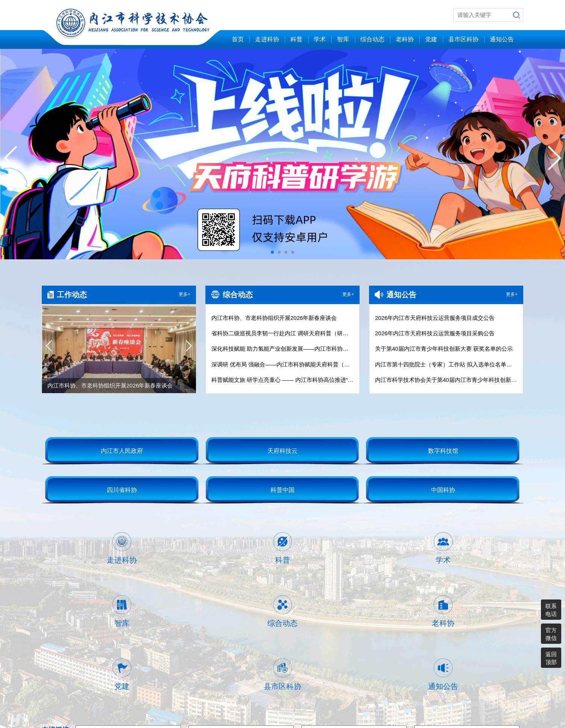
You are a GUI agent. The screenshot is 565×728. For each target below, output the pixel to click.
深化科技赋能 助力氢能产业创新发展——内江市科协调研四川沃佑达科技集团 (282, 349)
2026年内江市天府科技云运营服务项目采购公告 (435, 333)
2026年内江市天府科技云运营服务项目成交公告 (435, 318)
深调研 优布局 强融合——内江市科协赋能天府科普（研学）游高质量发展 (282, 364)
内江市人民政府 (122, 451)
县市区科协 (463, 39)
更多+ (185, 294)
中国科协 (443, 490)
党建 (431, 39)
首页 (238, 39)
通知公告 (502, 39)
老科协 (405, 39)
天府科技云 (282, 451)
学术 (320, 39)
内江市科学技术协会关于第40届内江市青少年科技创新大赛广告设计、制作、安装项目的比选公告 (446, 380)
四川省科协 (122, 490)
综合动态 (372, 39)
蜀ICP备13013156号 (497, 695)
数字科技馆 (443, 451)
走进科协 (267, 39)
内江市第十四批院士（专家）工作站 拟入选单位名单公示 (446, 364)
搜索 (516, 15)
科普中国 (282, 490)
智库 (343, 39)
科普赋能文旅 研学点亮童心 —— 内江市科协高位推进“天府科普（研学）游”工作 (282, 380)
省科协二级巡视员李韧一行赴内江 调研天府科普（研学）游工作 (282, 333)
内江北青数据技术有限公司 (459, 707)
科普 (296, 39)
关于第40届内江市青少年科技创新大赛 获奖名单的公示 (444, 349)
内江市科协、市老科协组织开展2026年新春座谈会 (274, 318)
